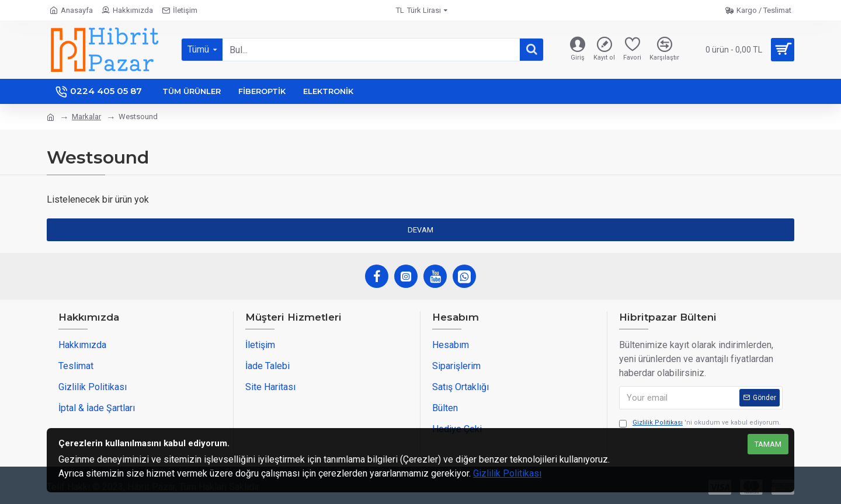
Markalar (86, 117)
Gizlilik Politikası (507, 473)
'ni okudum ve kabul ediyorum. (700, 423)
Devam (420, 230)
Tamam (768, 444)
